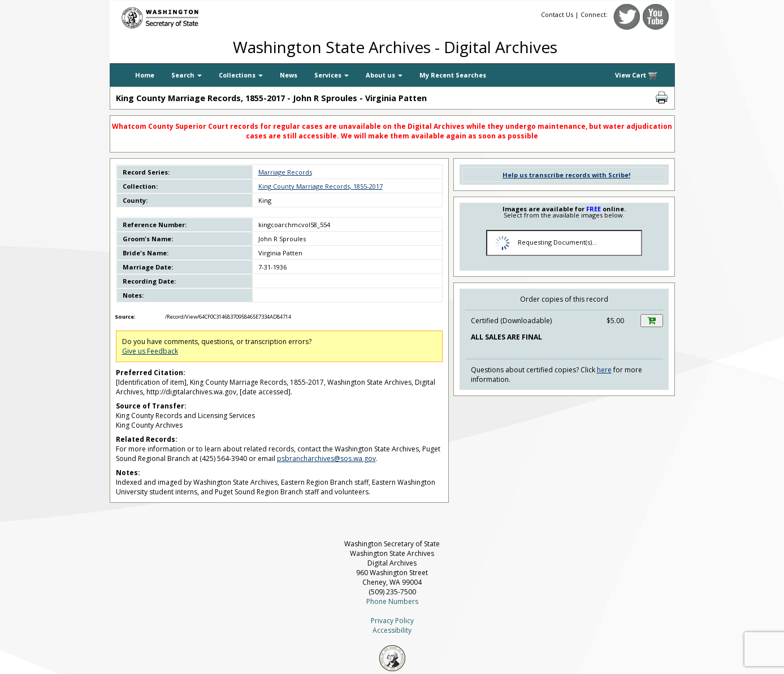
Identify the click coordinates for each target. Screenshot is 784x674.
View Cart (636, 75)
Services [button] (332, 75)
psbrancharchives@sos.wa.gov (326, 458)
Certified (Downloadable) (511, 321)
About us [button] (384, 75)
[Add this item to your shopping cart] (652, 321)
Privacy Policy (392, 621)
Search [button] (187, 75)
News (289, 75)
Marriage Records (285, 172)
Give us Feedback (150, 351)
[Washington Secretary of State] (217, 16)
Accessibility (392, 630)
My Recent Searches (453, 75)
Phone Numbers (392, 601)
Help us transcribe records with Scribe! (566, 175)
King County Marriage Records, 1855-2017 (320, 186)
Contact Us (557, 14)
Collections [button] (241, 75)
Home (145, 75)
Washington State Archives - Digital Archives (395, 47)
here (604, 370)
